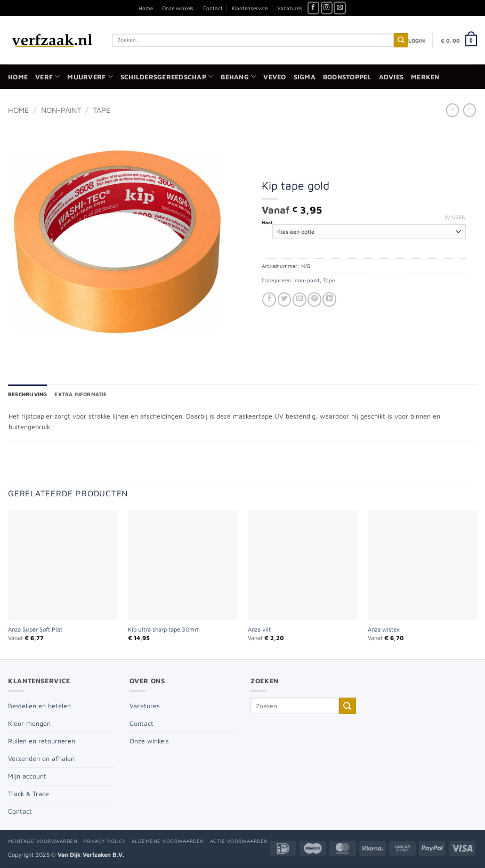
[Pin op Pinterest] (314, 300)
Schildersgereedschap (167, 76)
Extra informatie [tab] (80, 394)
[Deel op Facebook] (269, 300)
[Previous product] (470, 110)
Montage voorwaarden (43, 841)
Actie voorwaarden (239, 841)
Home (146, 8)
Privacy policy (104, 841)
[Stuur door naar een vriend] (300, 300)
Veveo (274, 77)
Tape (102, 110)
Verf (47, 76)
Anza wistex (384, 629)
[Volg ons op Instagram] (327, 8)
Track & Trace (29, 794)
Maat (267, 223)
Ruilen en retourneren (42, 741)
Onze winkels (178, 8)
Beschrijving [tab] (27, 394)
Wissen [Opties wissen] (455, 217)
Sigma (305, 77)
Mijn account (27, 776)
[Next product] (452, 110)
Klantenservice (250, 8)
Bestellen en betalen (39, 706)
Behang (238, 76)
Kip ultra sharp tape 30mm (164, 629)
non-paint (61, 110)
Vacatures (290, 8)
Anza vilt (259, 629)
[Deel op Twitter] (285, 300)
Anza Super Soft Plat (35, 629)
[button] (417, 40)
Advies (391, 77)
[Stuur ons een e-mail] (340, 8)
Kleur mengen (29, 723)
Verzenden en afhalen (41, 759)
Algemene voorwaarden (168, 841)
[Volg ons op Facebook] (314, 8)
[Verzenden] (401, 40)
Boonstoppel (347, 77)
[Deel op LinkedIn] (329, 300)
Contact (213, 8)
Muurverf (90, 76)
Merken (425, 77)
